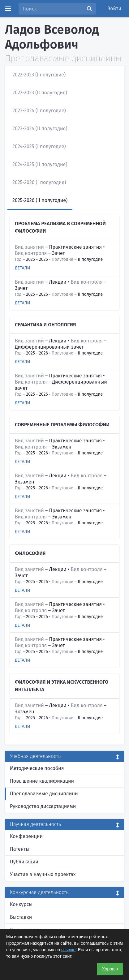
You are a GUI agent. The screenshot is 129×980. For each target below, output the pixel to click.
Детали (22, 268)
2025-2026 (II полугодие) (40, 200)
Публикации (24, 862)
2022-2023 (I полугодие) (39, 75)
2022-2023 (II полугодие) (40, 93)
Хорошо (110, 969)
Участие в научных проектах (43, 874)
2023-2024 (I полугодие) (39, 111)
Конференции (26, 836)
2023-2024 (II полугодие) (40, 129)
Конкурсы (21, 904)
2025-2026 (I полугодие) (39, 182)
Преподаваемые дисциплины (44, 794)
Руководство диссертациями (43, 806)
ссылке (68, 950)
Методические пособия (37, 768)
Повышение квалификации (42, 781)
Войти (114, 9)
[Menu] (8, 9)
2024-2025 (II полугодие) (40, 164)
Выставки (21, 917)
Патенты (20, 849)
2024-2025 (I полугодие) (39, 146)
